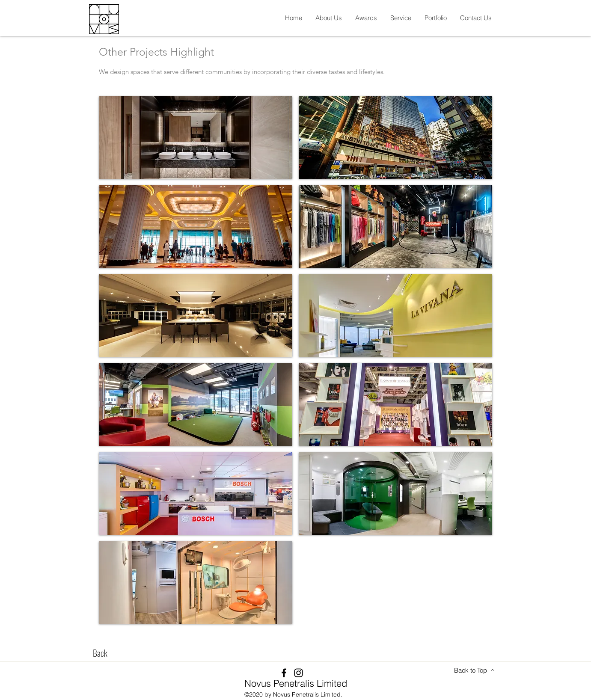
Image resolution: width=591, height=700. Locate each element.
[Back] (100, 653)
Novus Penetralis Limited (296, 683)
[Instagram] (298, 673)
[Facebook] (284, 673)
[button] (328, 18)
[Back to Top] (474, 670)
